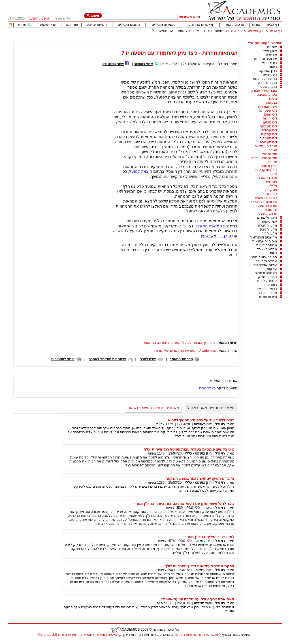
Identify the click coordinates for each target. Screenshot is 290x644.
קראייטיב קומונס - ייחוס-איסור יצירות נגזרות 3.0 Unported (80, 635)
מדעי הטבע (268, 229)
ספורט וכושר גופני (264, 257)
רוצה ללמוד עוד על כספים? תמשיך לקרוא (201, 420)
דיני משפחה (268, 126)
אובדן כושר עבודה (264, 91)
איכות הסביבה (267, 95)
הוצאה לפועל (141, 171)
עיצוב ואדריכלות (265, 265)
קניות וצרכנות (267, 281)
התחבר (33, 18)
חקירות (272, 162)
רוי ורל (223, 64)
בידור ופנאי (269, 63)
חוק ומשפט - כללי (264, 158)
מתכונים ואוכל (267, 249)
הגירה (273, 150)
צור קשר (71, 25)
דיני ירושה (270, 118)
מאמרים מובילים (164, 25)
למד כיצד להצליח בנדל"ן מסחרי (209, 537)
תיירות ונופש (268, 297)
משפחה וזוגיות (267, 245)
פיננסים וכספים (266, 273)
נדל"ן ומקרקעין (266, 170)
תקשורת (271, 210)
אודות (256, 25)
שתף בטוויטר (143, 64)
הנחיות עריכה (97, 25)
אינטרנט (271, 55)
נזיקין (273, 174)
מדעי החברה (267, 225)
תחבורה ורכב (267, 293)
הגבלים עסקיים (266, 146)
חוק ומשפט (256, 31)
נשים (273, 253)
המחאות (150, 343)
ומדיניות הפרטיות (185, 635)
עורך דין (210, 343)
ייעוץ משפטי (268, 166)
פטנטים (272, 182)
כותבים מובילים (129, 25)
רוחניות (272, 285)
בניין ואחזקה (268, 71)
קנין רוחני (270, 194)
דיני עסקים (269, 134)
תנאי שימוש (48, 25)
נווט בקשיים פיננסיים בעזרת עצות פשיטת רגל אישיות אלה (189, 449)
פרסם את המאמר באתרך (108, 359)
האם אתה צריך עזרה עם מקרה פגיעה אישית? (198, 599)
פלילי (273, 186)
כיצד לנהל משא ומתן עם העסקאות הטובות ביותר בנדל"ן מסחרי (183, 504)
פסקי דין (271, 190)
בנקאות (237, 31)
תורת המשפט (267, 206)
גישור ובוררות (268, 106)
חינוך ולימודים (267, 217)
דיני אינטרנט (268, 110)
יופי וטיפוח (269, 221)
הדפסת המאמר (181, 359)
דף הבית (273, 25)
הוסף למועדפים (63, 359)
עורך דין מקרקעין (216, 236)
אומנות (272, 47)
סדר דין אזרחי (267, 178)
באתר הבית (207, 388)
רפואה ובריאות (266, 289)
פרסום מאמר (234, 25)
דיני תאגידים (268, 138)
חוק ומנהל (270, 154)
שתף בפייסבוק (113, 64)
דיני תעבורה (268, 142)
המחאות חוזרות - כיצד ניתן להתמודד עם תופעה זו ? (189, 31)
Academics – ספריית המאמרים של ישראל (185, 351)
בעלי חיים (270, 75)
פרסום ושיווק (267, 277)
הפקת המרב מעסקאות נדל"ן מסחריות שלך (200, 566)
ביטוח (273, 67)
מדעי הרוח (269, 233)
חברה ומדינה (267, 83)
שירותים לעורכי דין (264, 202)
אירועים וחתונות (266, 59)
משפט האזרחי (207, 226)
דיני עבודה (270, 130)
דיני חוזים (271, 114)
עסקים (272, 269)
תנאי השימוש (209, 635)
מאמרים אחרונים (201, 25)
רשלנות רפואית (266, 198)
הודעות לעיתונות (265, 79)
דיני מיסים (270, 122)
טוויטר (22, 25)
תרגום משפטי (267, 214)
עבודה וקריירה (266, 261)
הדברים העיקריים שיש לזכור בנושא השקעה (200, 478)
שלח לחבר (148, 359)
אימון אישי (270, 51)
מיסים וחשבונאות (265, 241)
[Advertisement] (179, 39)
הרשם (46, 18)
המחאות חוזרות (169, 343)
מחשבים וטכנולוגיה (263, 237)
